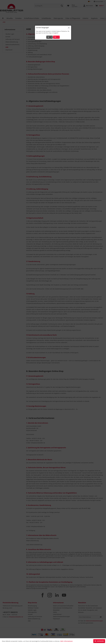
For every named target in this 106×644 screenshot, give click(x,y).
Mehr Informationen (67, 641)
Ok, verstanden (99, 641)
